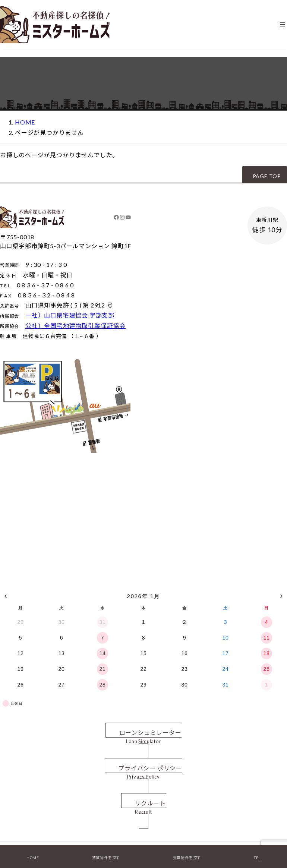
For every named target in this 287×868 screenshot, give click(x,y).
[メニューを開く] (283, 25)
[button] (265, 174)
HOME (33, 858)
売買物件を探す (187, 858)
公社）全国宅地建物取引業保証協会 (75, 326)
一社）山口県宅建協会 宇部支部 (70, 315)
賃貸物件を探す (106, 858)
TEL (257, 858)
